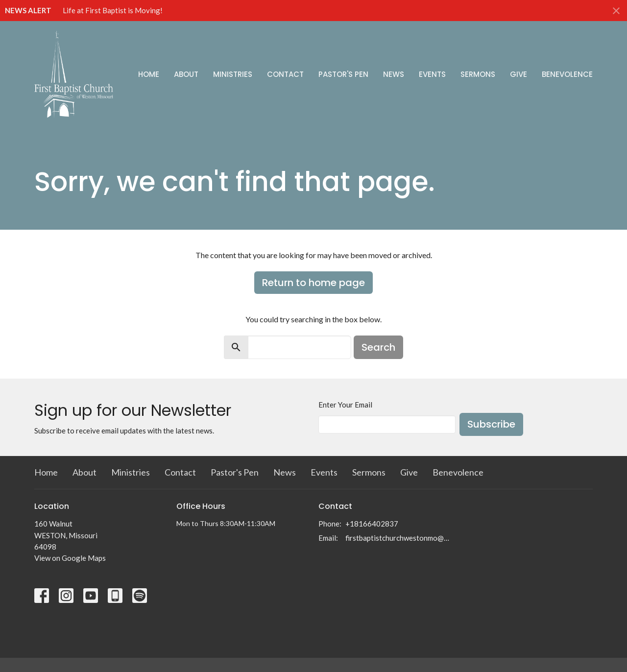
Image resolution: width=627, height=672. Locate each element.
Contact (285, 74)
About (186, 74)
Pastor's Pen (343, 74)
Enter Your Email (345, 405)
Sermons (478, 74)
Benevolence (567, 74)
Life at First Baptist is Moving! (113, 10)
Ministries (233, 74)
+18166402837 (372, 524)
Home (149, 74)
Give (518, 74)
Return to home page (313, 283)
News (394, 74)
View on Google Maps (70, 558)
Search (378, 347)
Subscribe (491, 424)
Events (432, 74)
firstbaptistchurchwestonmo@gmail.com (398, 538)
